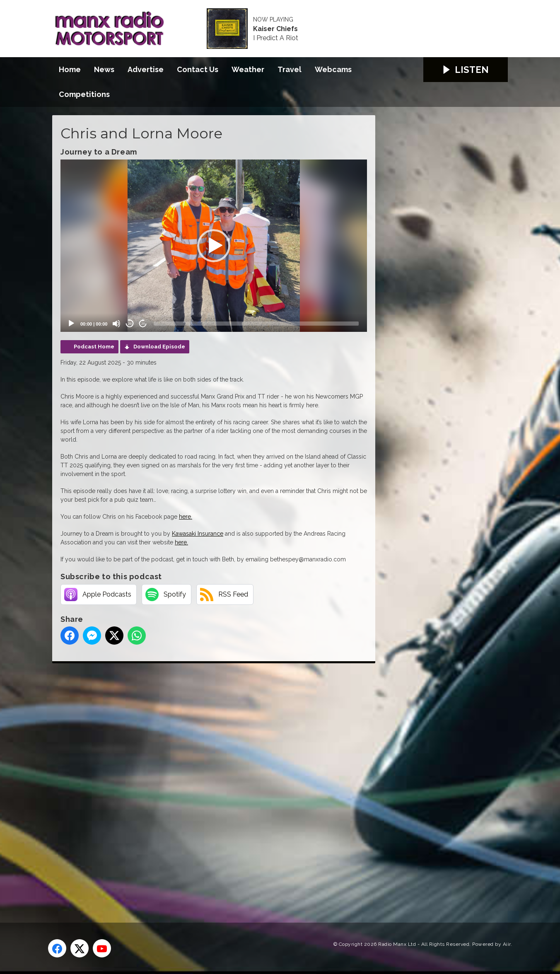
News (104, 69)
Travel (290, 69)
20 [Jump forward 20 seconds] (143, 324)
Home (70, 69)
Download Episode (159, 347)
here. (186, 517)
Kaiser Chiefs (275, 29)
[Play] (71, 324)
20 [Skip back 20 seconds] (130, 324)
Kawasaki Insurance (198, 534)
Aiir (507, 944)
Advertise (146, 69)
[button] (214, 246)
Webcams (333, 69)
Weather (248, 69)
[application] (214, 246)
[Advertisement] (208, 783)
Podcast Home (94, 347)
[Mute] (116, 324)
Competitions (84, 94)
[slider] (256, 324)
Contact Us (198, 69)
